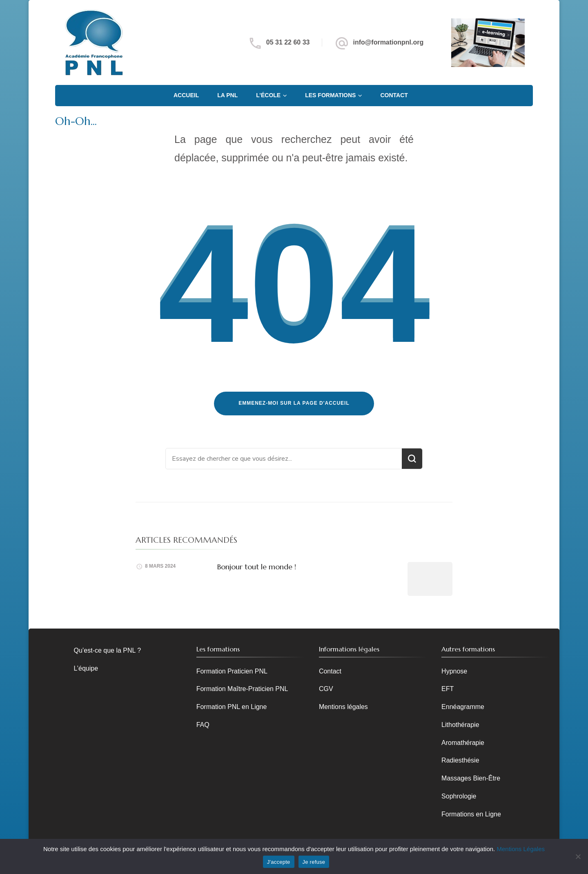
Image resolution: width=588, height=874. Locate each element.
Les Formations (330, 95)
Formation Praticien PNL (232, 671)
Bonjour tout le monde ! (257, 567)
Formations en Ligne (471, 814)
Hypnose (454, 671)
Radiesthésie (460, 760)
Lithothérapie (460, 725)
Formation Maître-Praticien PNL (242, 689)
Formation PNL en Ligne (232, 707)
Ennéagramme (463, 707)
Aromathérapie (463, 743)
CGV (326, 689)
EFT (448, 689)
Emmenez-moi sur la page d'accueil (294, 403)
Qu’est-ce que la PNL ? (108, 650)
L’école (268, 95)
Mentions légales (343, 707)
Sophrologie (459, 796)
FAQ (203, 725)
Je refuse (314, 862)
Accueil (186, 95)
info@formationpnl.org (388, 42)
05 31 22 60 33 (288, 42)
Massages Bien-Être (471, 778)
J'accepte (279, 862)
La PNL (227, 95)
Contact (394, 95)
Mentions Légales (521, 849)
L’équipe (86, 668)
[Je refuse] (578, 856)
